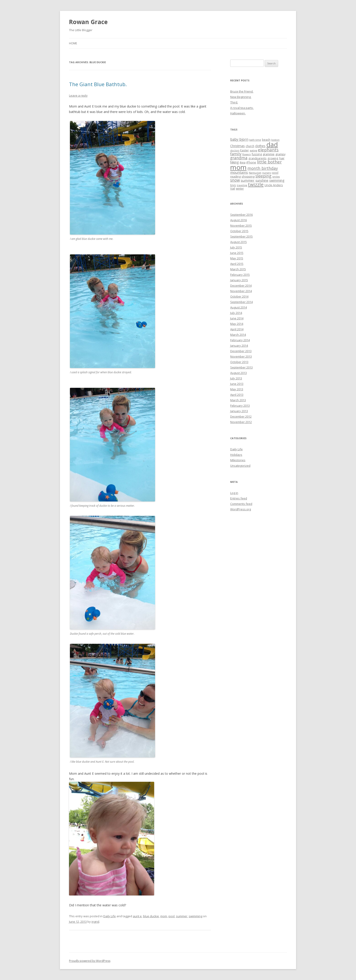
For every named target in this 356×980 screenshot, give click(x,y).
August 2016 (239, 220)
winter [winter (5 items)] (240, 188)
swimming (195, 916)
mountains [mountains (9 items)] (239, 172)
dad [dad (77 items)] (272, 145)
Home (73, 43)
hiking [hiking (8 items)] (235, 162)
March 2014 (238, 335)
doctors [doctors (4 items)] (235, 150)
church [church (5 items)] (250, 146)
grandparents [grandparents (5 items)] (257, 158)
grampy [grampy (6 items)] (280, 154)
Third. (234, 102)
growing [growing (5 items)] (273, 158)
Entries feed (239, 498)
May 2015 (237, 258)
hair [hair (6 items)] (282, 158)
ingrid (95, 922)
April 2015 (237, 264)
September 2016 (241, 215)
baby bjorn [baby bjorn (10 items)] (239, 139)
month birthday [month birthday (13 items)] (263, 168)
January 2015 (239, 280)
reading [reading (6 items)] (235, 176)
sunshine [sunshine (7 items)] (262, 180)
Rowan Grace (88, 22)
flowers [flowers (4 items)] (246, 154)
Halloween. (238, 113)
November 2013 (241, 356)
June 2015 (237, 253)
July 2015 (236, 247)
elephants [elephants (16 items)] (268, 150)
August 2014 (239, 307)
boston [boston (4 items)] (275, 140)
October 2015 (239, 231)
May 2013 (237, 389)
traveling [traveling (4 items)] (242, 185)
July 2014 (236, 313)
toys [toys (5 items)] (233, 185)
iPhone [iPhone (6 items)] (251, 162)
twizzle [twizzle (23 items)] (256, 184)
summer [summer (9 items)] (248, 180)
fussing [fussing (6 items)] (257, 154)
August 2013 (239, 373)
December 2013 (241, 351)
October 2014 (239, 296)
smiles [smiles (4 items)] (276, 177)
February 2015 (240, 275)
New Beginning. (241, 97)
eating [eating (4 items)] (253, 150)
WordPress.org (241, 509)
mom (164, 916)
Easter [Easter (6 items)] (245, 150)
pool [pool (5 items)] (275, 173)
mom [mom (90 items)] (238, 167)
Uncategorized (240, 466)
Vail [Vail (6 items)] (233, 188)
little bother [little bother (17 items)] (269, 162)
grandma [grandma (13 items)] (239, 158)
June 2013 (237, 384)
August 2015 (239, 242)
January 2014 (239, 346)
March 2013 (238, 400)
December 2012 (241, 416)
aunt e (137, 916)
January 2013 (239, 411)
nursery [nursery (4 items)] (267, 173)
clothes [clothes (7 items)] (260, 146)
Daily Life (110, 916)
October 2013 (239, 362)
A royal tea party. (242, 108)
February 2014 (240, 340)
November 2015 (241, 226)
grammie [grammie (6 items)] (269, 154)
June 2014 (237, 318)
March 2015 (238, 269)
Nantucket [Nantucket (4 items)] (255, 173)
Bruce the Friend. (242, 91)
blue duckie (151, 916)
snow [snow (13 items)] (235, 180)
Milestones (238, 460)
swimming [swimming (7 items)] (277, 180)
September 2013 (241, 367)
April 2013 (237, 395)
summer (182, 916)
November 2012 (241, 422)
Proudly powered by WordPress (90, 961)
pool (172, 916)
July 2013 (236, 378)
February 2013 (240, 406)
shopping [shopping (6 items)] (248, 176)
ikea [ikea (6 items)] (243, 162)
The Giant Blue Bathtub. (98, 84)
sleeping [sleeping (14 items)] (263, 176)
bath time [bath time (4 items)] (255, 140)
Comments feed (241, 504)
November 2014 (241, 291)
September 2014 (241, 302)
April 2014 (237, 329)
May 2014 (237, 324)
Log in (234, 493)
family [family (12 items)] (236, 154)
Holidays (236, 455)
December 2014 (241, 286)
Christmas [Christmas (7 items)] (237, 146)
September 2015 (241, 236)
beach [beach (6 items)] (266, 140)
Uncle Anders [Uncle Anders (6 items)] (274, 185)
